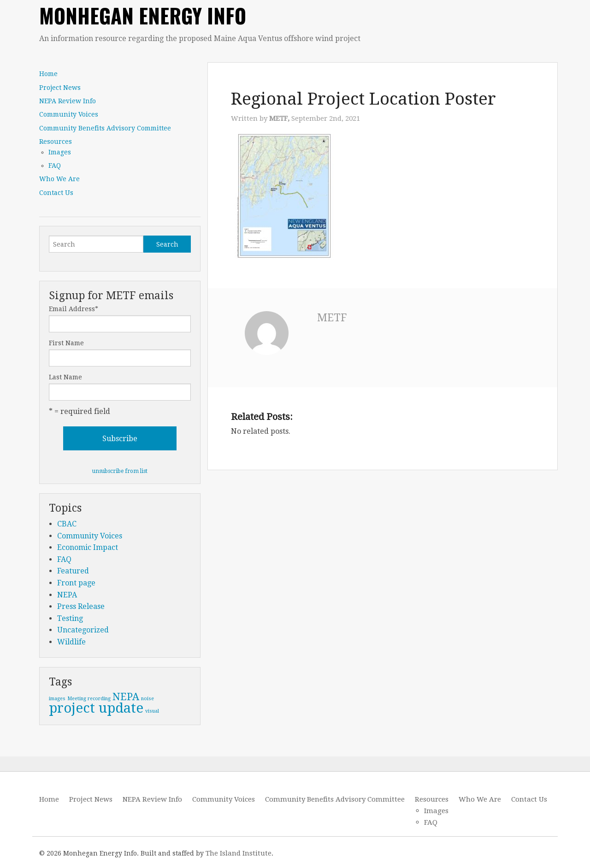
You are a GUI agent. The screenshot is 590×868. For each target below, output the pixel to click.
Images (60, 152)
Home (48, 74)
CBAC (67, 524)
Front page (76, 583)
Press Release (81, 606)
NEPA (67, 595)
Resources (56, 142)
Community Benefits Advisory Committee (105, 128)
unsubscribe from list (120, 471)
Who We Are (59, 179)
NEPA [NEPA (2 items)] (126, 697)
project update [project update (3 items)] (96, 708)
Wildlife (71, 642)
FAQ (55, 165)
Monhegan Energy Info (143, 15)
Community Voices (69, 114)
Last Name (65, 377)
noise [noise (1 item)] (147, 699)
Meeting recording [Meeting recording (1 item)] (89, 699)
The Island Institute (239, 853)
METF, (280, 118)
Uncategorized (83, 630)
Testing (70, 618)
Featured (73, 571)
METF (332, 318)
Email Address (74, 309)
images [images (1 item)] (57, 699)
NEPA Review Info (68, 101)
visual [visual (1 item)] (152, 711)
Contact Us (56, 193)
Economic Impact (88, 547)
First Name (66, 343)
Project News (60, 88)
